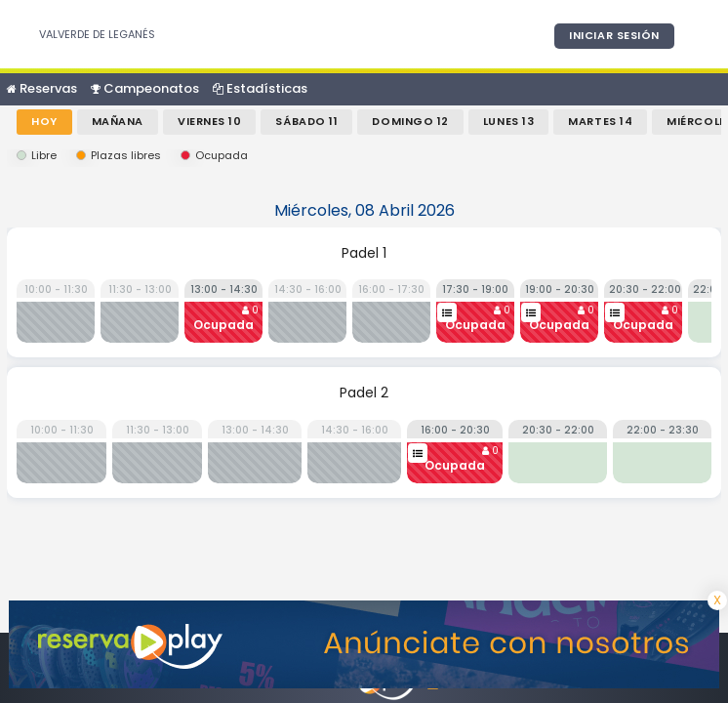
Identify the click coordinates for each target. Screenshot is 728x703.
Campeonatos (145, 88)
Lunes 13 (508, 121)
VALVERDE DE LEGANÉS (97, 34)
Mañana (118, 121)
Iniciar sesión (614, 35)
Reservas (42, 88)
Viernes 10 (210, 121)
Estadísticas (260, 88)
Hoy (44, 121)
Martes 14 (600, 121)
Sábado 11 (306, 121)
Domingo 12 (410, 121)
